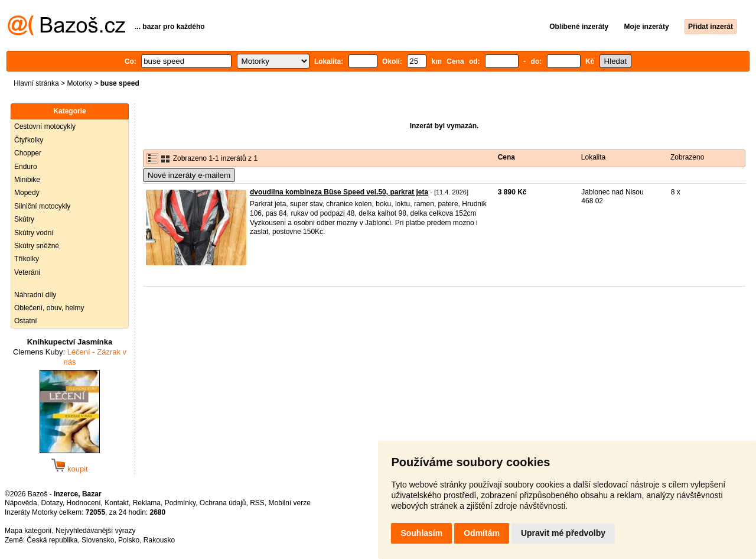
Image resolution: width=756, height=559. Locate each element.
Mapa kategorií (28, 531)
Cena (506, 157)
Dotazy (51, 503)
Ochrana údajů (223, 503)
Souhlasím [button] (421, 533)
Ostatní (26, 321)
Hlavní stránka (36, 83)
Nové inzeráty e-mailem (189, 175)
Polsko (129, 540)
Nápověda (21, 503)
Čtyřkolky (29, 140)
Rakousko (159, 540)
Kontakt (117, 503)
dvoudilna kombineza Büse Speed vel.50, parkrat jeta (339, 192)
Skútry (24, 219)
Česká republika (52, 540)
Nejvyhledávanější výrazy (95, 531)
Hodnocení (84, 503)
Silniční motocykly (42, 206)
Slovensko (98, 540)
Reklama (147, 503)
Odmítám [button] (482, 533)
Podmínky (180, 503)
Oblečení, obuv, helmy (49, 308)
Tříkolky (27, 259)
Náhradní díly (35, 295)
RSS (257, 503)
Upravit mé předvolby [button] (563, 533)
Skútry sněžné (37, 246)
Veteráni (27, 272)
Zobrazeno (687, 157)
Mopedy (27, 193)
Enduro (26, 167)
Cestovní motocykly (45, 126)
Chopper (28, 153)
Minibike (27, 180)
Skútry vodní (34, 233)
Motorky (79, 83)
